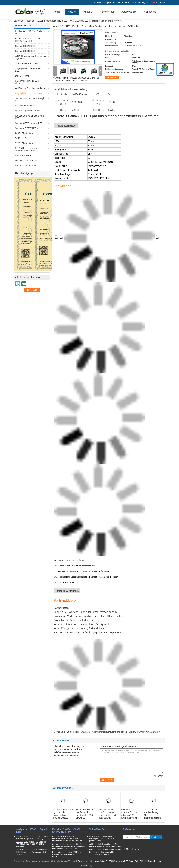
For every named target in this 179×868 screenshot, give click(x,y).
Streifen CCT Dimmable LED (29, 123)
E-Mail (127, 849)
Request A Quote (141, 3)
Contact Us (150, 12)
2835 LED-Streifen (24, 133)
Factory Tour (107, 12)
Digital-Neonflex (23, 76)
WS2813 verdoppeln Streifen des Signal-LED (31, 57)
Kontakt (113, 77)
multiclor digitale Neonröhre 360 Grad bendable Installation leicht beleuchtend (105, 845)
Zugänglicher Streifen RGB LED (52, 21)
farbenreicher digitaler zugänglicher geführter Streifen (114, 732)
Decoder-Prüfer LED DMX (28, 161)
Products (72, 12)
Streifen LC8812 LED (25, 46)
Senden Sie (156, 837)
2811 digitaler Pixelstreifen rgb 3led (152, 812)
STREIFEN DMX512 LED (27, 63)
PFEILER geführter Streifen (28, 111)
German (161, 3)
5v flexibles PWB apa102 (80, 732)
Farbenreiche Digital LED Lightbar (27, 82)
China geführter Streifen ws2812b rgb (60, 861)
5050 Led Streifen (24, 138)
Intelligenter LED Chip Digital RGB (29, 32)
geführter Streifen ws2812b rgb (149, 732)
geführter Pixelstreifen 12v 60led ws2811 (129, 812)
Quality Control (129, 12)
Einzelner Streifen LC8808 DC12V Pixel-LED (28, 40)
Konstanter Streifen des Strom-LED (30, 117)
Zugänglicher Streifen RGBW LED (29, 70)
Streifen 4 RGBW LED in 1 (28, 128)
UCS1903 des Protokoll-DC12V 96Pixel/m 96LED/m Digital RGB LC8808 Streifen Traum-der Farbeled (67, 839)
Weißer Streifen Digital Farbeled (30, 88)
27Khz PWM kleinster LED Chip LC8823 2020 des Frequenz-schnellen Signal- (32, 837)
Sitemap (135, 849)
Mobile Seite (130, 853)
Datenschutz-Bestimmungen (27, 861)
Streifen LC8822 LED (25, 51)
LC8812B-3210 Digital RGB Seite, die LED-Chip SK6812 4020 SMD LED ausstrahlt (31, 844)
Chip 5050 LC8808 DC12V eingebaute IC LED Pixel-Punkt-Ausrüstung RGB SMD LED (31, 852)
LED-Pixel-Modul (23, 156)
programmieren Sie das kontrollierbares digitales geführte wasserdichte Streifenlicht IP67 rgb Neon (105, 852)
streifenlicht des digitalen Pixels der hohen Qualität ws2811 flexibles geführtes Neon (103, 839)
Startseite (18, 21)
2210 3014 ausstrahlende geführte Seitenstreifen (27, 149)
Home (57, 12)
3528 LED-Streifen (24, 143)
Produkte (30, 21)
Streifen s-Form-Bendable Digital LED (31, 100)
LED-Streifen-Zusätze (25, 166)
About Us (89, 12)
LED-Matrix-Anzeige (25, 106)
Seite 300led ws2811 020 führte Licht (86, 811)
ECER (96, 866)
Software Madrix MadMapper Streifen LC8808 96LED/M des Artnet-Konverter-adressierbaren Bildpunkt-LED (68, 846)
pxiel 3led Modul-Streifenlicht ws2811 (108, 811)
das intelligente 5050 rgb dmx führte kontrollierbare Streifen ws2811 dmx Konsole (63, 815)
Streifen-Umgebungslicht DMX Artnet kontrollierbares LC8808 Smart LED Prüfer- (67, 854)
